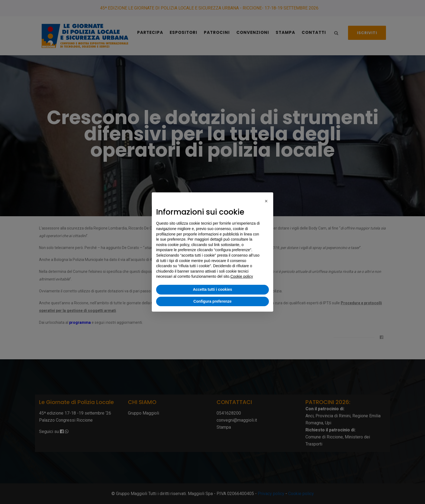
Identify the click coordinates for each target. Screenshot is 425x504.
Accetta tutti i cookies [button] (213, 289)
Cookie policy (242, 276)
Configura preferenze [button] (213, 301)
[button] (266, 201)
